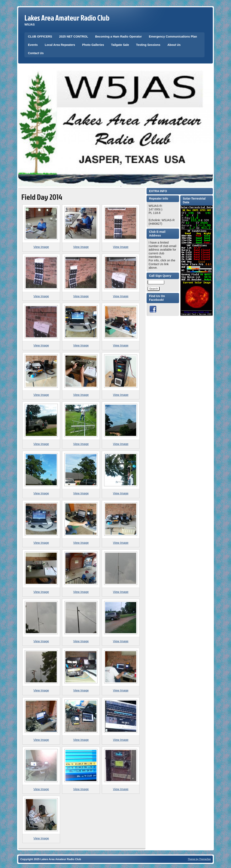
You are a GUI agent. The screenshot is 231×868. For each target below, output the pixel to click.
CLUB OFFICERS (40, 37)
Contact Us (36, 53)
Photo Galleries (93, 45)
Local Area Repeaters (60, 45)
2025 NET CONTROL (74, 37)
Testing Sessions (148, 45)
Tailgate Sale (120, 45)
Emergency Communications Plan (173, 37)
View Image (41, 247)
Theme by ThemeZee (199, 859)
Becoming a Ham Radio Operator (119, 37)
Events (33, 45)
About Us (174, 45)
